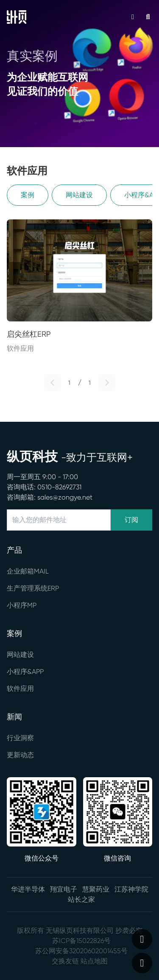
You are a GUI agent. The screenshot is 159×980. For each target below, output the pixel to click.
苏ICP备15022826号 (81, 941)
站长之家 (81, 899)
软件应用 (20, 689)
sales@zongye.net (65, 497)
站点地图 (94, 961)
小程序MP (22, 605)
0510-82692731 (59, 487)
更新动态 (20, 755)
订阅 (131, 520)
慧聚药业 (96, 889)
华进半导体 (28, 889)
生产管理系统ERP (33, 588)
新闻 (14, 717)
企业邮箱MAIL (28, 571)
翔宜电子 (64, 889)
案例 (28, 195)
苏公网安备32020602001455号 (81, 951)
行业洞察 (20, 738)
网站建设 (79, 195)
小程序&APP (25, 672)
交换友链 (65, 961)
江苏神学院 (131, 889)
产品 (14, 550)
